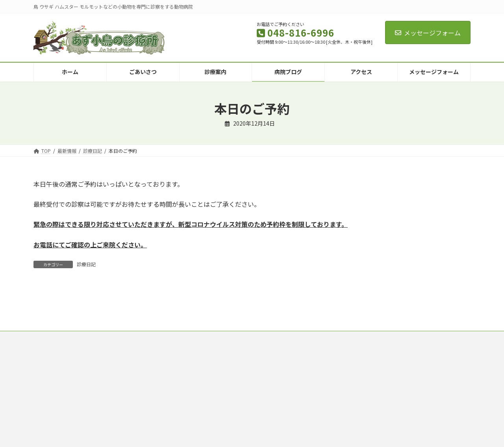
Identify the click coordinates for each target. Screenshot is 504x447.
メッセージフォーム (428, 33)
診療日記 (86, 264)
